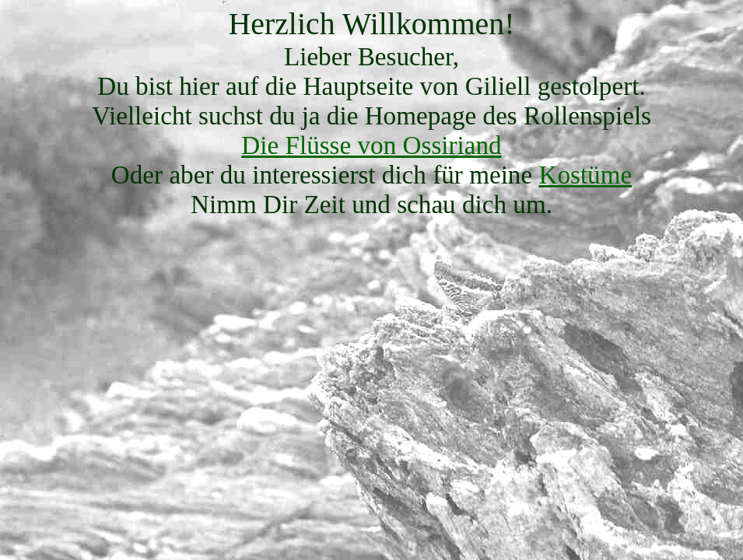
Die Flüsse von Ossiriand (371, 145)
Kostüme (585, 175)
